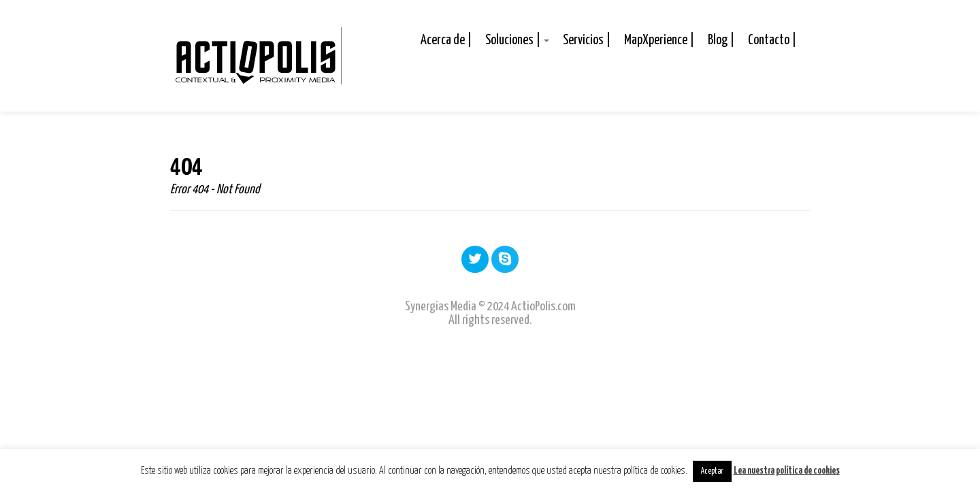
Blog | (721, 40)
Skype (505, 259)
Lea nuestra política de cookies (787, 471)
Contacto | (772, 40)
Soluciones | (517, 40)
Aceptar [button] (712, 471)
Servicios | (587, 40)
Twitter (475, 259)
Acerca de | (446, 40)
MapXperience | (659, 40)
